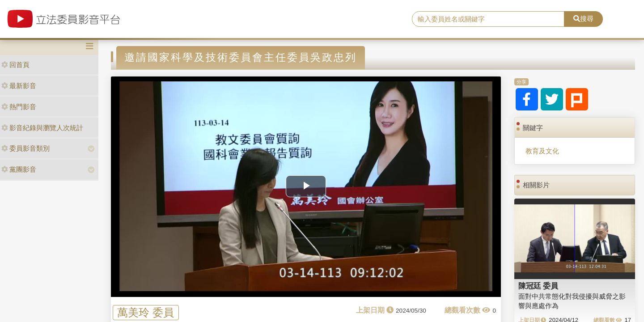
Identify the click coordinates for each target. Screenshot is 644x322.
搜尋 (583, 19)
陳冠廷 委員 (538, 286)
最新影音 (19, 86)
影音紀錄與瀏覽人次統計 (42, 128)
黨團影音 (19, 169)
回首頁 (15, 65)
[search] (488, 19)
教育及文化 (542, 151)
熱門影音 (19, 107)
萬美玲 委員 (146, 312)
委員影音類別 (25, 148)
